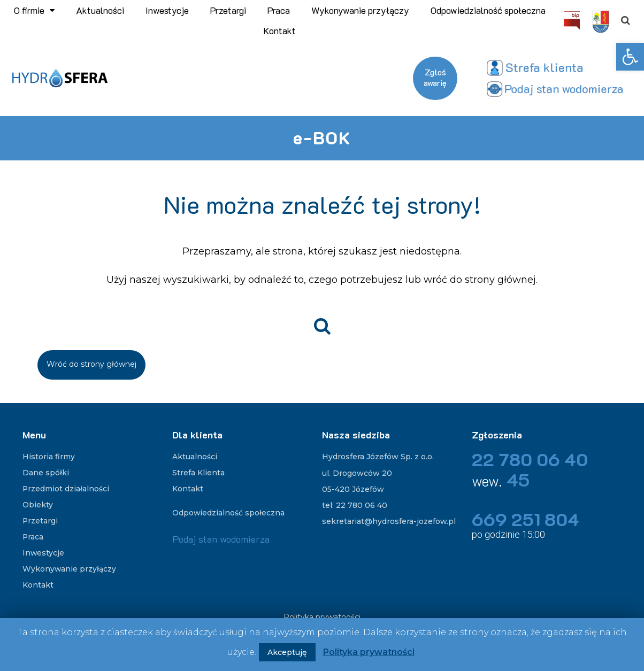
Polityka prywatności (369, 652)
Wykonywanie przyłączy (360, 10)
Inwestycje (167, 10)
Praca (279, 10)
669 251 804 (527, 519)
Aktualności (100, 10)
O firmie (34, 10)
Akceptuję (287, 652)
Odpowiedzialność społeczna (488, 10)
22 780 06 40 (532, 459)
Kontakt (280, 30)
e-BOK (322, 137)
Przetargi (228, 10)
